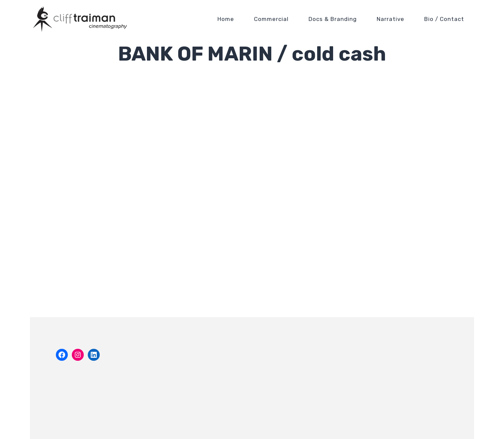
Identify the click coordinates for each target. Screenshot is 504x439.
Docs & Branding (333, 19)
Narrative (390, 19)
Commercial (271, 19)
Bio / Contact (444, 19)
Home (226, 19)
